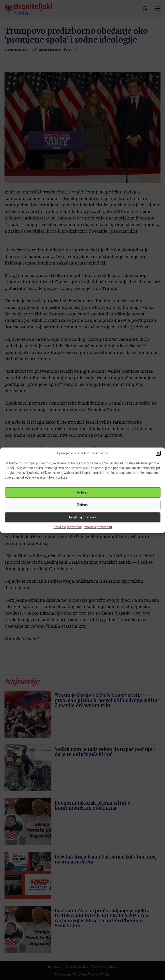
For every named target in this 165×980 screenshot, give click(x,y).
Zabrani (83, 505)
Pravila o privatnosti (68, 527)
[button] (158, 453)
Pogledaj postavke (83, 517)
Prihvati (83, 492)
